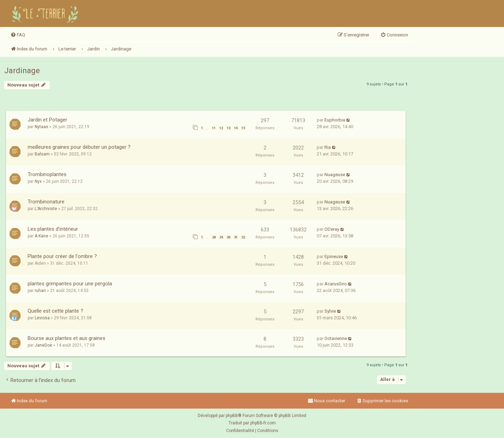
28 (214, 237)
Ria (328, 147)
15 (243, 128)
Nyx (38, 181)
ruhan (40, 291)
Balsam (42, 154)
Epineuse (334, 256)
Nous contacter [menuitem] (326, 401)
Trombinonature (46, 202)
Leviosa (42, 318)
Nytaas (41, 127)
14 (236, 128)
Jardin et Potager (47, 120)
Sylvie (330, 311)
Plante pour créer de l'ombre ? (62, 256)
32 (243, 237)
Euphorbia (335, 120)
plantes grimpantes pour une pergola (70, 284)
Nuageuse (335, 175)
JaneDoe (43, 345)
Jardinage (22, 71)
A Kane (41, 236)
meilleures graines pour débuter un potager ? (79, 147)
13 (229, 128)
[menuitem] (18, 35)
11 (214, 128)
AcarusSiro (336, 284)
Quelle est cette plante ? (55, 311)
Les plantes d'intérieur (53, 229)
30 (229, 237)
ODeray (332, 229)
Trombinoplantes (47, 174)
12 (221, 128)
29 (221, 237)
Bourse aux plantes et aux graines (66, 338)
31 (236, 237)
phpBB (232, 416)
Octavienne (336, 338)
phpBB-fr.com (263, 423)
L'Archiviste (46, 209)
